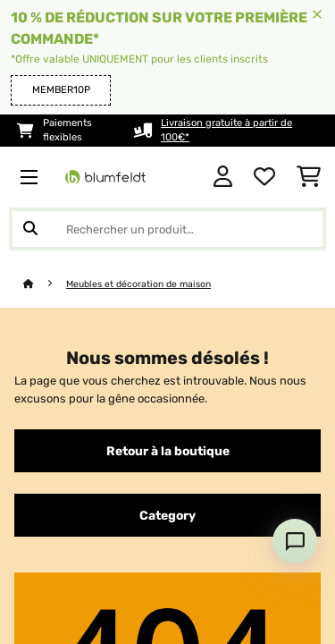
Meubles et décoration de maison (138, 284)
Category (167, 515)
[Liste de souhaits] (264, 177)
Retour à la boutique (168, 451)
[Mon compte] (223, 177)
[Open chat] (295, 541)
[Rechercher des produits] (167, 229)
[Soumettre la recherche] (30, 229)
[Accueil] (45, 284)
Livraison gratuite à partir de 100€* (226, 130)
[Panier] (309, 177)
